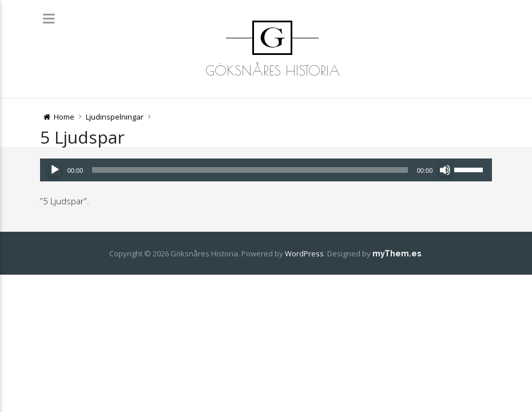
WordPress (304, 253)
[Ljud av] (445, 170)
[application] (266, 170)
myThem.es (397, 253)
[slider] (250, 170)
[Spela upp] (55, 170)
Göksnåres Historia (273, 70)
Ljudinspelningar (115, 117)
